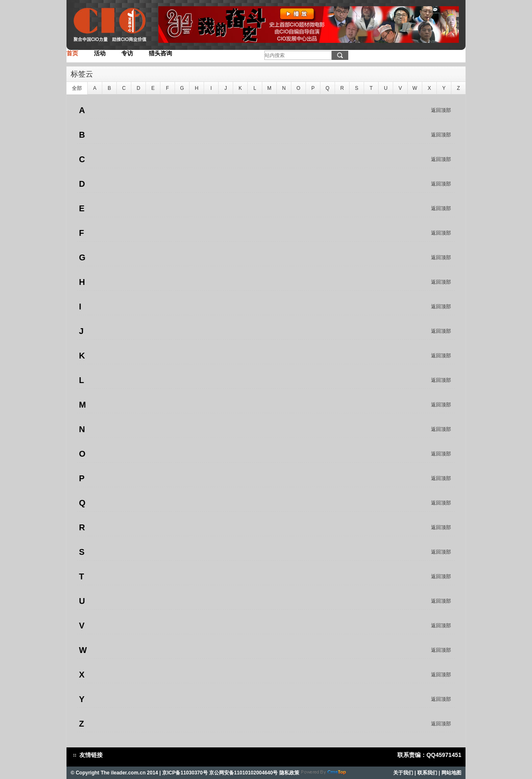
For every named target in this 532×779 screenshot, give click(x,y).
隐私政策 (289, 773)
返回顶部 (441, 110)
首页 (72, 53)
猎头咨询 (160, 53)
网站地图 (451, 773)
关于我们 (403, 773)
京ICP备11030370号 (185, 773)
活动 (100, 53)
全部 (77, 88)
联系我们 (427, 773)
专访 (127, 53)
